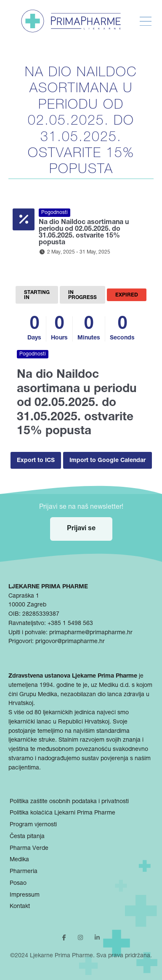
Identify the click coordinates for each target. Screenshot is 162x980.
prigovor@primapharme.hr (70, 642)
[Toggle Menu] (146, 21)
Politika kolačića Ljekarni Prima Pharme (62, 813)
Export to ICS (36, 461)
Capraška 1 (24, 596)
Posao (18, 884)
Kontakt (20, 907)
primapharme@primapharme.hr (91, 633)
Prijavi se (81, 529)
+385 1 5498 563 (70, 624)
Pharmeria (24, 872)
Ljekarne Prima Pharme (61, 956)
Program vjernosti (33, 825)
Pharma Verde (29, 849)
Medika (19, 860)
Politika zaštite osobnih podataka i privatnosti (69, 802)
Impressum (25, 895)
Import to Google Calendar (108, 461)
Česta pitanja (27, 837)
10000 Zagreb (27, 605)
